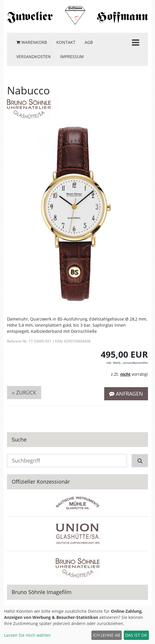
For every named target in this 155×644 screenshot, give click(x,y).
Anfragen (126, 394)
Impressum (72, 57)
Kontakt (66, 42)
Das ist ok (136, 635)
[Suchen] (140, 461)
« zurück (24, 392)
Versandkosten (34, 57)
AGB (89, 42)
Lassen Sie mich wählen (27, 635)
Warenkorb (32, 42)
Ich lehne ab (106, 635)
